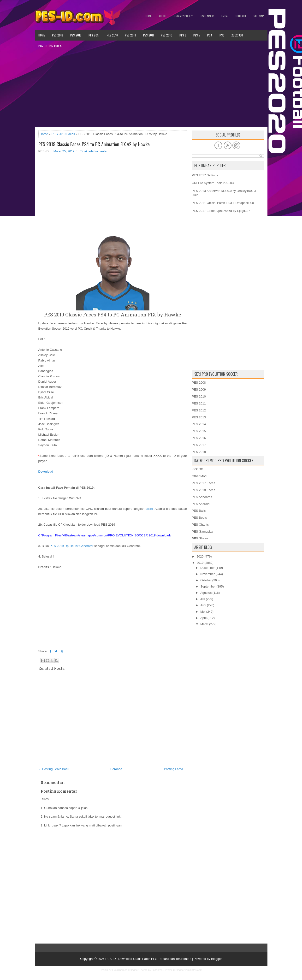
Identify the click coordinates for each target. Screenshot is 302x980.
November (207, 574)
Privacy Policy (183, 16)
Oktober (206, 580)
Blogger (216, 959)
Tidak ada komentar (94, 151)
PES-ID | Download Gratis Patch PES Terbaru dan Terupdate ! (148, 959)
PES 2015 (199, 431)
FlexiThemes (120, 970)
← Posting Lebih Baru (53, 769)
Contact (241, 16)
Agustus (206, 593)
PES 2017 (94, 35)
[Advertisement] (151, 89)
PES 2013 (130, 35)
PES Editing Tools (50, 46)
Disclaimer (207, 16)
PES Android (201, 504)
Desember (207, 568)
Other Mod (199, 476)
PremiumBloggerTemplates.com (184, 970)
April (203, 618)
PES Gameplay (203, 532)
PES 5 (197, 35)
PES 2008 (199, 383)
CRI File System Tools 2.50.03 (213, 183)
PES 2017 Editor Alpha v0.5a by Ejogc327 (221, 211)
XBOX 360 (237, 35)
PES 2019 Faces (63, 134)
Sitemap (259, 16)
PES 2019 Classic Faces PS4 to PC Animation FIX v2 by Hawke (94, 144)
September (208, 586)
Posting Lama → (175, 769)
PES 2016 (112, 35)
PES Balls (199, 511)
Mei (203, 612)
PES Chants (200, 525)
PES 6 (183, 35)
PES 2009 (199, 389)
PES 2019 (58, 35)
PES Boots (199, 518)
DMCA (224, 16)
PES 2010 (167, 35)
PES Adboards (202, 497)
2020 (200, 556)
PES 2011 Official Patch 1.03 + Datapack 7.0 (223, 203)
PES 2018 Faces (204, 490)
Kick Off (197, 469)
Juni (203, 605)
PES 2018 (76, 35)
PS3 (222, 35)
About (163, 16)
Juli (203, 599)
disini (149, 509)
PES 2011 (148, 35)
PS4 (210, 35)
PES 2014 (199, 424)
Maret (204, 624)
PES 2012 (199, 410)
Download (46, 472)
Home (148, 16)
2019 (200, 563)
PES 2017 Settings (205, 175)
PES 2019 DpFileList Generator (71, 546)
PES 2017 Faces (204, 483)
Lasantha (157, 970)
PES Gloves (200, 538)
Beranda (116, 769)
